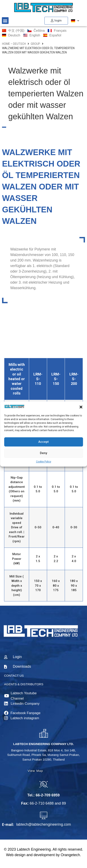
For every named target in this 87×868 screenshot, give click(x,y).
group (35, 44)
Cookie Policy (44, 462)
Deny (43, 453)
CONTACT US (14, 676)
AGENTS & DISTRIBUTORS (24, 684)
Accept (43, 442)
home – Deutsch (14, 44)
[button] (81, 407)
